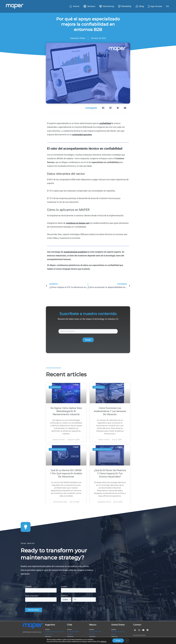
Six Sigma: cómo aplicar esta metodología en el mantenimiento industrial (66, 411)
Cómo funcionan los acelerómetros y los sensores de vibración (110, 411)
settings (103, 642)
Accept (118, 641)
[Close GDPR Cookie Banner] (127, 641)
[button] (103, 108)
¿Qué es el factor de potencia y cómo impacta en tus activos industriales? (110, 474)
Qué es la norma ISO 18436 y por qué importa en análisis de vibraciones (66, 474)
